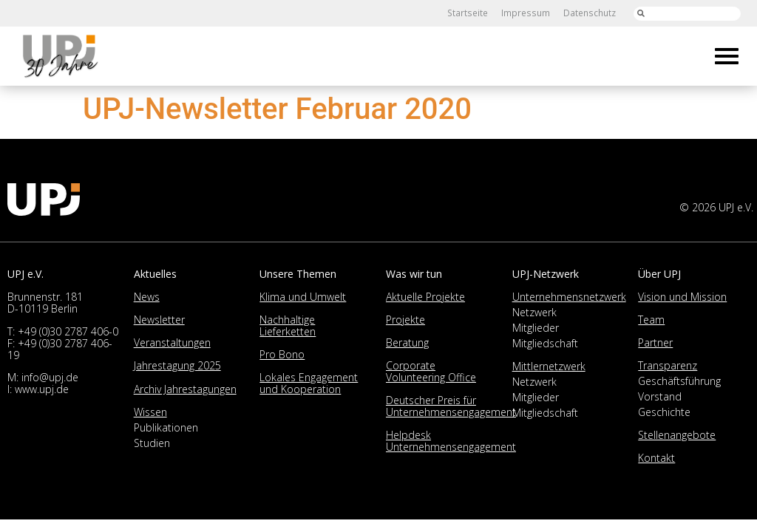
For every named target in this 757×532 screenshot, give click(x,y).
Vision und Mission (682, 297)
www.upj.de (42, 389)
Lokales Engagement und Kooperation (309, 383)
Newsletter (159, 320)
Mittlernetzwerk (549, 366)
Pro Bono (282, 354)
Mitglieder (536, 328)
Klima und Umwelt (303, 297)
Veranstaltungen (172, 342)
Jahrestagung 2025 (177, 365)
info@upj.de (50, 377)
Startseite (470, 13)
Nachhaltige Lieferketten (288, 325)
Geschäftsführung (679, 381)
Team (651, 320)
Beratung (407, 342)
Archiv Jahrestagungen (185, 389)
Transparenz (668, 365)
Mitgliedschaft (545, 343)
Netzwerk (534, 312)
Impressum (526, 13)
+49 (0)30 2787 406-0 (68, 331)
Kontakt (656, 458)
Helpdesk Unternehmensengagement (451, 441)
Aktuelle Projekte (425, 297)
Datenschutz (589, 13)
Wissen (150, 412)
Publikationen (166, 427)
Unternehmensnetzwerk (569, 297)
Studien (152, 443)
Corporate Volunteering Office (431, 371)
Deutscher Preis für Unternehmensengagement (451, 406)
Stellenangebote (677, 435)
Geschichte (664, 412)
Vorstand (660, 396)
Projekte (405, 320)
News (147, 297)
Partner (655, 342)
